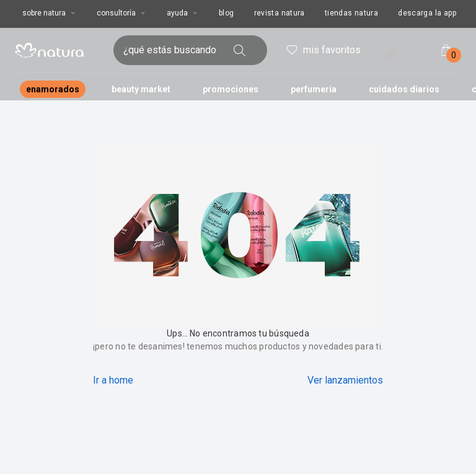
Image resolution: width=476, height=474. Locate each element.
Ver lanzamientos (345, 380)
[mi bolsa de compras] (446, 50)
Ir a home (113, 380)
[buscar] (240, 50)
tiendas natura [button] (351, 13)
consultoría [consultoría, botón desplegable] (122, 13)
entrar (400, 51)
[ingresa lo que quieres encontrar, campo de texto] (170, 50)
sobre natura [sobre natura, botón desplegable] (50, 13)
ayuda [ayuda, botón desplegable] (183, 13)
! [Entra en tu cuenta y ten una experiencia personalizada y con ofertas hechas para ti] (391, 55)
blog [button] (227, 13)
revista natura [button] (280, 13)
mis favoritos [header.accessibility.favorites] (323, 50)
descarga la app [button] (427, 13)
